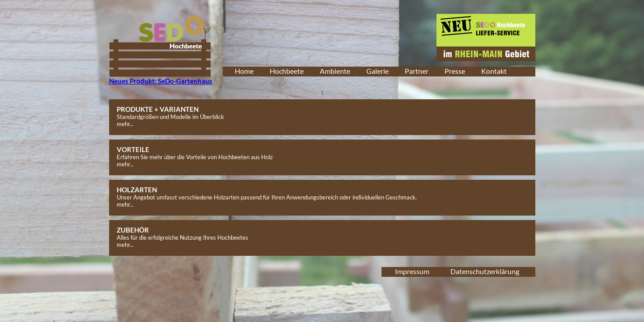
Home (244, 71)
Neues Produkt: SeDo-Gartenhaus (161, 81)
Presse (455, 71)
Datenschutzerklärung (485, 271)
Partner (417, 71)
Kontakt (494, 71)
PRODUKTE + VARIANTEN (158, 109)
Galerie (377, 71)
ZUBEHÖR (133, 230)
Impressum (412, 271)
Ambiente (335, 71)
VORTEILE (133, 149)
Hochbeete (287, 71)
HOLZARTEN (137, 190)
